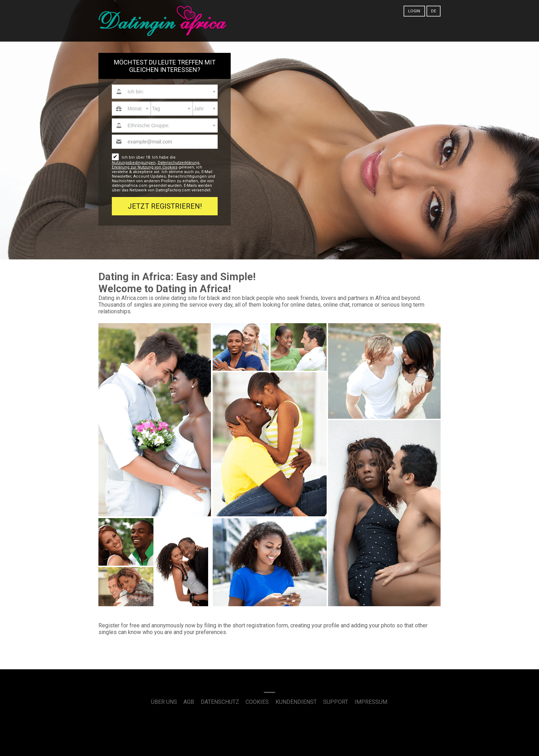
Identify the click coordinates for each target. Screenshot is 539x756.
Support (336, 702)
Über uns (164, 702)
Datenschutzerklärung (178, 163)
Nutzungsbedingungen (134, 163)
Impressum (371, 702)
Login (414, 11)
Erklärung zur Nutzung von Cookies (145, 167)
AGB (189, 702)
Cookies (257, 702)
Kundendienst (296, 702)
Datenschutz (220, 702)
